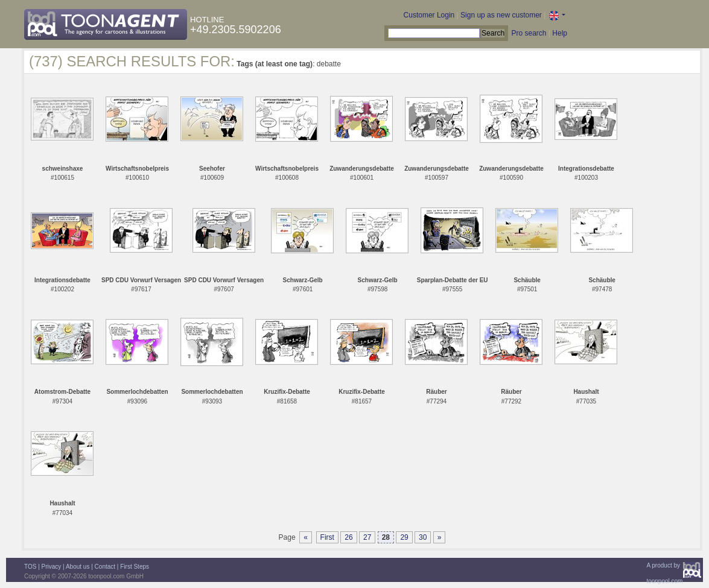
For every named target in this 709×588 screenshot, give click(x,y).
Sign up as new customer (501, 15)
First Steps (135, 567)
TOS (30, 567)
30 (423, 537)
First (327, 537)
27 (367, 537)
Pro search (529, 33)
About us (78, 567)
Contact (105, 567)
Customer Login (429, 15)
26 (348, 537)
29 (404, 537)
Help (560, 33)
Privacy (52, 567)
